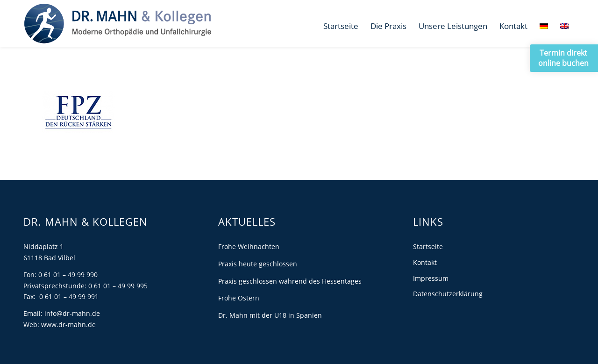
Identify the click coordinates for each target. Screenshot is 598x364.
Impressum (431, 278)
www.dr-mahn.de (68, 325)
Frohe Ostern (239, 298)
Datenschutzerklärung (448, 294)
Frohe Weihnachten (249, 246)
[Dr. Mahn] (117, 23)
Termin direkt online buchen (563, 58)
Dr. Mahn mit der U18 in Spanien (270, 315)
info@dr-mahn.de (72, 313)
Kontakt (425, 262)
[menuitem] (341, 26)
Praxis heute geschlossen (258, 264)
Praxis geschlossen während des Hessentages (290, 281)
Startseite (428, 246)
